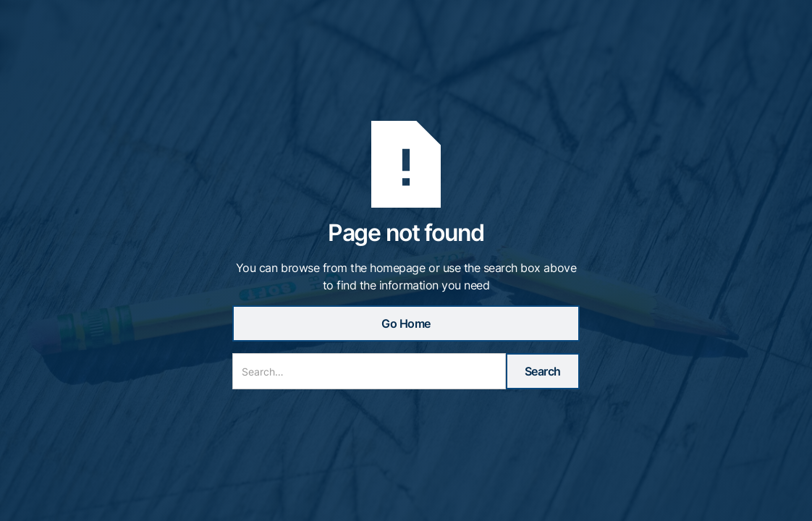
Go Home (406, 323)
